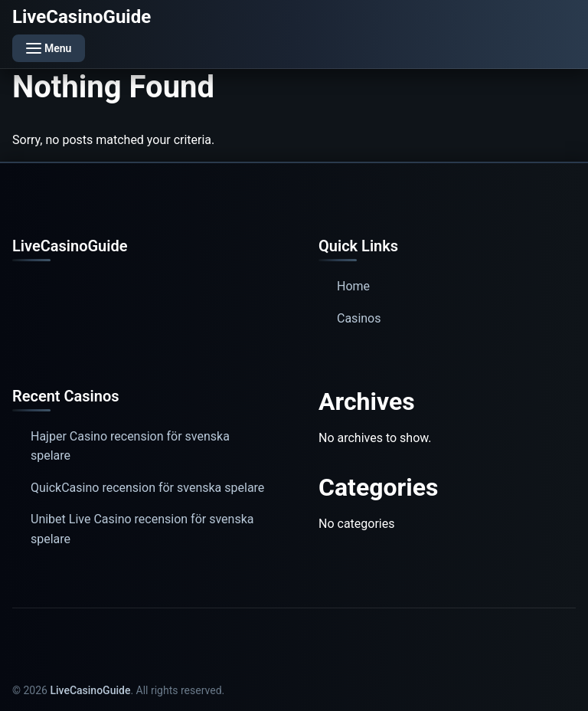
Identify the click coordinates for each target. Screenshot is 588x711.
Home (353, 286)
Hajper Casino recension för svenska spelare (130, 446)
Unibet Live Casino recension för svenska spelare (142, 529)
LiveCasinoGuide (82, 17)
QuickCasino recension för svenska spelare (147, 488)
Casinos (359, 318)
